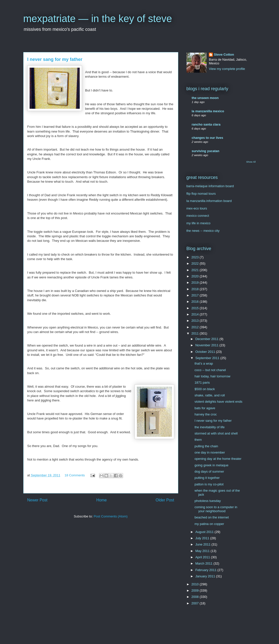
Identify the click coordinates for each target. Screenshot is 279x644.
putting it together (207, 478)
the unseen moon (205, 98)
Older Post (165, 500)
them (198, 440)
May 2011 (203, 551)
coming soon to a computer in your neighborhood (216, 509)
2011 (196, 333)
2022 (196, 263)
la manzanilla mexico (208, 111)
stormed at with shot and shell (216, 433)
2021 (196, 270)
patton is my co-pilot (209, 484)
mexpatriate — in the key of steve (98, 19)
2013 (196, 321)
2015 (196, 308)
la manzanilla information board (209, 201)
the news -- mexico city (203, 231)
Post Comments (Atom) (111, 516)
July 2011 (203, 538)
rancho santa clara (206, 124)
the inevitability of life (210, 427)
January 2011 (206, 576)
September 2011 (208, 358)
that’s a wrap (204, 363)
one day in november (210, 452)
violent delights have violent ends (218, 402)
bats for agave (205, 408)
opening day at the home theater (218, 459)
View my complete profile (227, 69)
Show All (251, 162)
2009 (196, 591)
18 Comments (75, 475)
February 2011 (206, 570)
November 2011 (207, 345)
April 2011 (203, 557)
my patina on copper (209, 524)
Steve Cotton (224, 55)
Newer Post (37, 500)
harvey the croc (206, 414)
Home (102, 500)
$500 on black (205, 389)
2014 (196, 314)
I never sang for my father (213, 421)
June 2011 (203, 544)
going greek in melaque (211, 465)
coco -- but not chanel (210, 370)
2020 (196, 276)
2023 (196, 257)
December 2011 (207, 339)
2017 (196, 295)
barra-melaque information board (210, 186)
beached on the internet (212, 517)
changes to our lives (208, 138)
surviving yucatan (206, 151)
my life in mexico (199, 223)
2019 (196, 283)
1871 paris (202, 383)
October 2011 (206, 352)
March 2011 (204, 563)
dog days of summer (209, 471)
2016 (196, 302)
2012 (196, 327)
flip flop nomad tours (201, 194)
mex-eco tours (197, 208)
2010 (196, 584)
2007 (196, 603)
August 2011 (205, 532)
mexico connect (198, 216)
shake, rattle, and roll (210, 395)
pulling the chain (206, 446)
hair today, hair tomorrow (212, 376)
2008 (196, 597)
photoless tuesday (208, 501)
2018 (196, 289)
